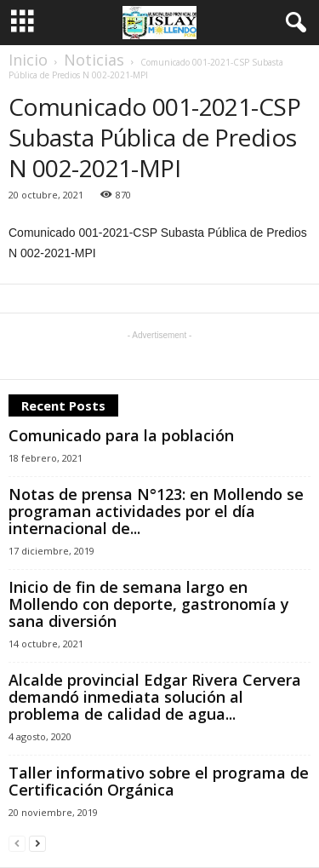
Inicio (28, 60)
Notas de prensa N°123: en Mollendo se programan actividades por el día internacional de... (156, 511)
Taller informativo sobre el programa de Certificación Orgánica (159, 781)
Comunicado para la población (121, 435)
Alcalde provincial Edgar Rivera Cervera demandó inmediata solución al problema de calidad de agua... (155, 697)
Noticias (94, 60)
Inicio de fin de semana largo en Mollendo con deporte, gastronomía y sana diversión (149, 604)
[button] (293, 23)
